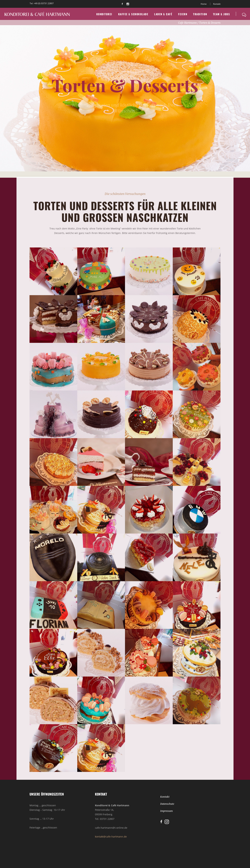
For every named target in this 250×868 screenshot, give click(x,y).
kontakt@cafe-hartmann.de (111, 837)
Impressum (166, 811)
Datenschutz (167, 804)
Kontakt (217, 4)
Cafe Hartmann (187, 23)
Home (204, 4)
